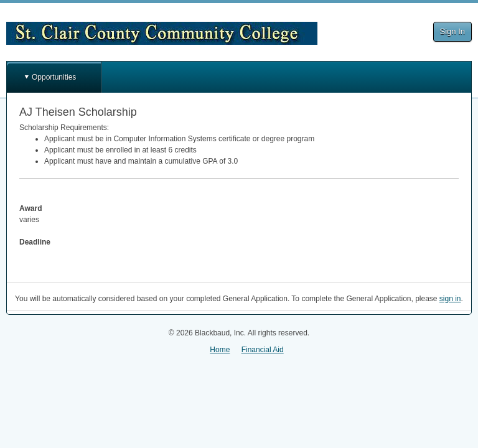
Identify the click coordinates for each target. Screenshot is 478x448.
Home (220, 350)
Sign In (452, 31)
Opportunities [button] (54, 77)
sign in (450, 299)
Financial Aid (263, 350)
